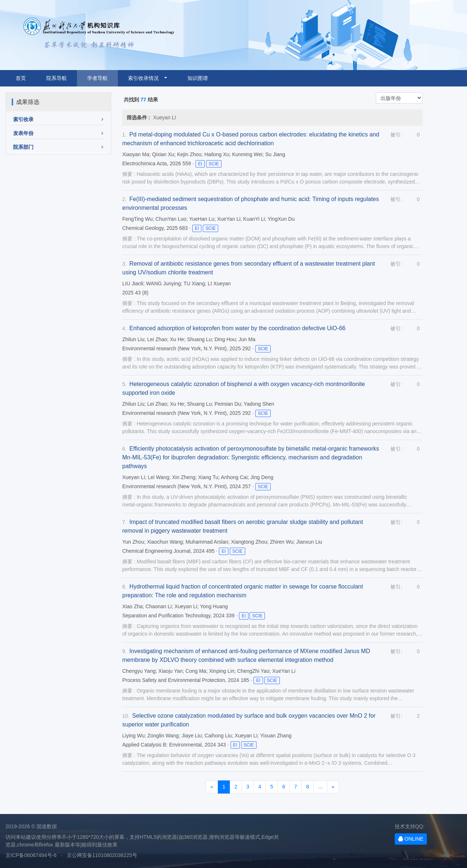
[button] (58, 120)
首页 (21, 78)
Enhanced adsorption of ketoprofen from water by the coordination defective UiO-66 (238, 328)
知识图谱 (198, 78)
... (320, 787)
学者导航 (97, 78)
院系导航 (57, 78)
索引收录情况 (146, 78)
